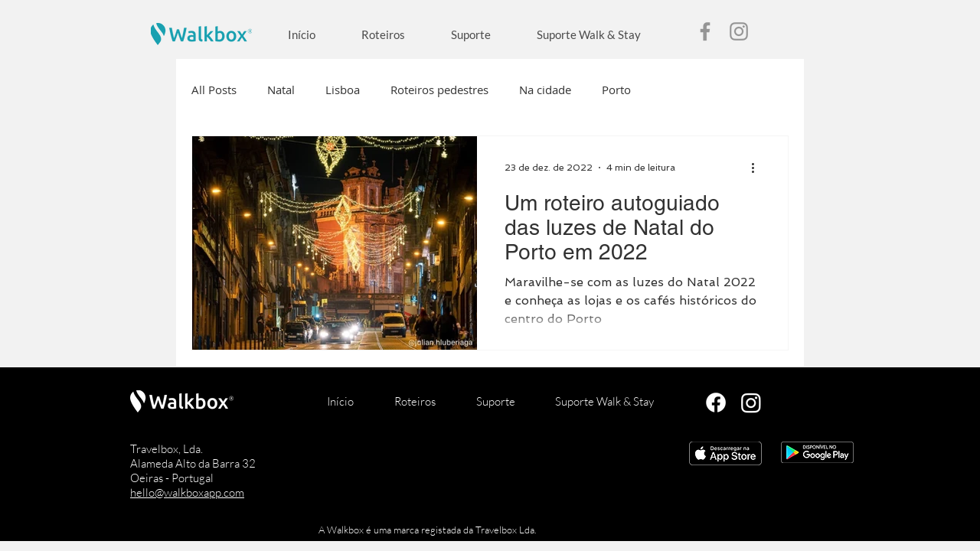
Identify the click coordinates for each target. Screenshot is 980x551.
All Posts (214, 90)
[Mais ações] (758, 168)
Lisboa (343, 90)
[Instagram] (739, 31)
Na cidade (545, 90)
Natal (281, 90)
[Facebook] (705, 31)
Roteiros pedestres (439, 90)
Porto (616, 90)
